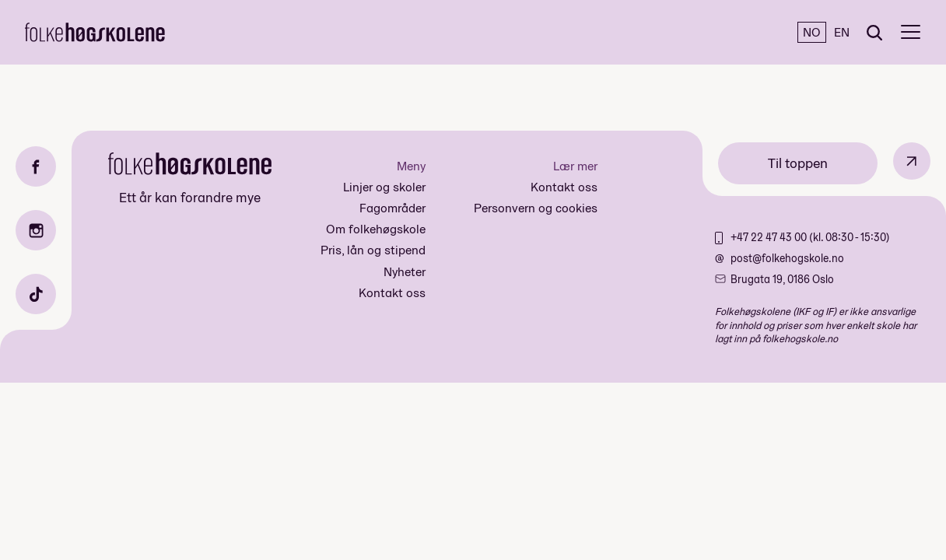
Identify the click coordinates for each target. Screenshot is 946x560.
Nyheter (405, 272)
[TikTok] (36, 294)
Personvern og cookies (536, 208)
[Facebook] (36, 166)
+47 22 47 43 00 (770, 237)
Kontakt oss (392, 293)
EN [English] (842, 32)
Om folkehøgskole (376, 229)
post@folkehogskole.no (787, 258)
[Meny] (911, 32)
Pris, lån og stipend (373, 250)
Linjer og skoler (384, 187)
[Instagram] (36, 230)
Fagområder (392, 208)
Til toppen (798, 163)
